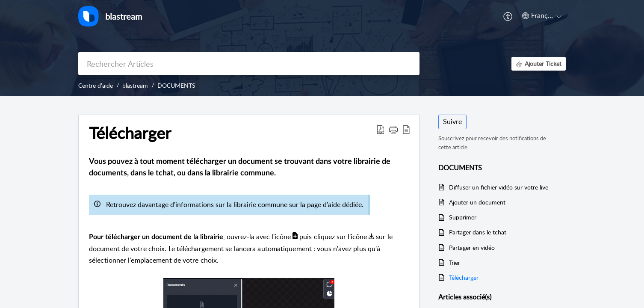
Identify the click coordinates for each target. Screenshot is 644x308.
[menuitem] (508, 16)
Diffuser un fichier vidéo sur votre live (499, 187)
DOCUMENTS (176, 85)
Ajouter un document (477, 202)
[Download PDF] (381, 129)
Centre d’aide (96, 85)
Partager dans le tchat (478, 232)
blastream (135, 85)
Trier (455, 262)
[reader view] (406, 129)
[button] (393, 129)
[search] (249, 64)
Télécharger (130, 133)
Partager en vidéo (472, 247)
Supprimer (463, 217)
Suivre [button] (452, 121)
